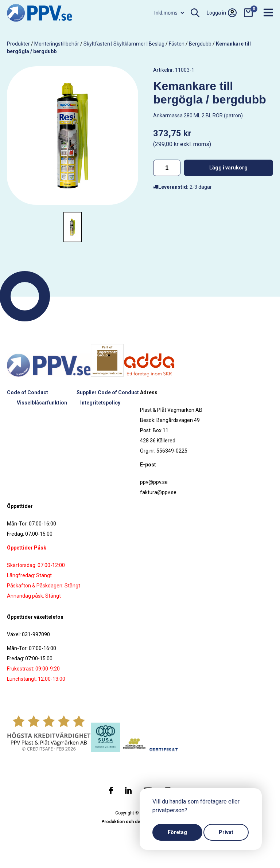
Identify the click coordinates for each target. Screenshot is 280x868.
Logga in (222, 13)
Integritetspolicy (100, 403)
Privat (226, 832)
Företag (177, 832)
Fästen (177, 44)
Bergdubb (200, 44)
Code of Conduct (28, 392)
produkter (18, 44)
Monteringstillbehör (57, 44)
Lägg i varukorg (228, 168)
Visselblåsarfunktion (42, 403)
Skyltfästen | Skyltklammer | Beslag (124, 44)
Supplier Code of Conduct (108, 392)
